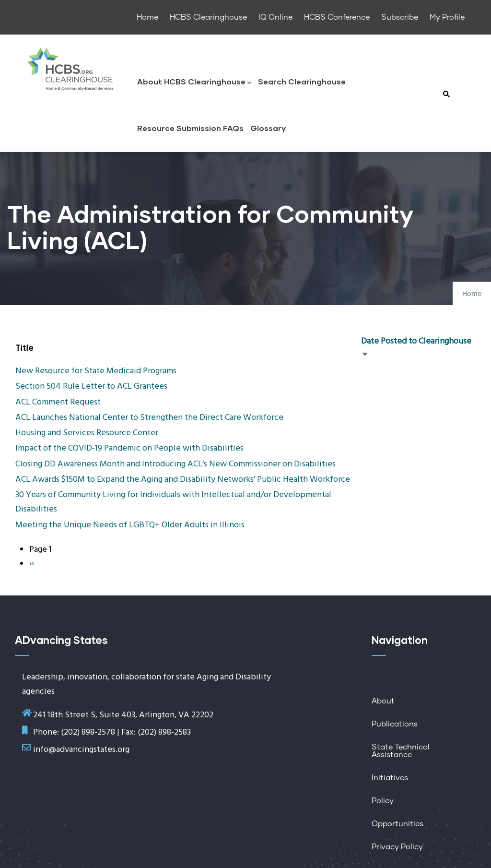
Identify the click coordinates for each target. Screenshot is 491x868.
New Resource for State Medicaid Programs (96, 371)
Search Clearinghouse (302, 81)
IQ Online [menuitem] (275, 17)
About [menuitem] (383, 701)
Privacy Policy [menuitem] (397, 847)
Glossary (268, 128)
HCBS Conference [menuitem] (337, 17)
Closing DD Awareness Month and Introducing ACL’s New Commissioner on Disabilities (175, 464)
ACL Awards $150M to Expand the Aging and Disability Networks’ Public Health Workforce (183, 480)
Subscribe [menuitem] (400, 17)
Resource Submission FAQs (190, 128)
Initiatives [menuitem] (390, 778)
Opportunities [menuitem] (397, 824)
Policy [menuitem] (383, 801)
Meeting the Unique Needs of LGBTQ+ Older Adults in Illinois (130, 525)
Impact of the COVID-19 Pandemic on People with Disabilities (129, 448)
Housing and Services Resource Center (87, 433)
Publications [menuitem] (395, 724)
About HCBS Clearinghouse (194, 82)
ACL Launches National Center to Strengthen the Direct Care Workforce (149, 418)
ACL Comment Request (58, 402)
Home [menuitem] (147, 17)
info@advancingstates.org (81, 750)
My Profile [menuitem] (447, 17)
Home (472, 294)
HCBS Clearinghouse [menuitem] (208, 17)
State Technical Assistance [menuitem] (401, 751)
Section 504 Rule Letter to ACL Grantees (91, 386)
